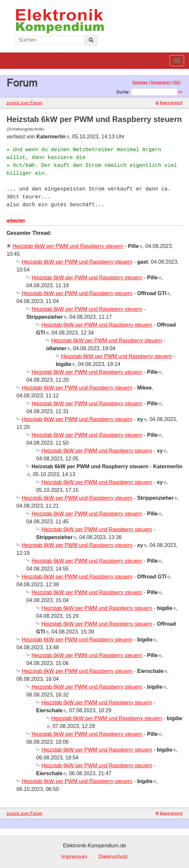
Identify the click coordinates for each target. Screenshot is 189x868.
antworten (16, 220)
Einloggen (140, 82)
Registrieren (161, 82)
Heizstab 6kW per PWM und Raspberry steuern (68, 246)
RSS (177, 82)
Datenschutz (113, 857)
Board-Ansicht (169, 103)
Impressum (74, 857)
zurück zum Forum (24, 103)
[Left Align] (91, 40)
